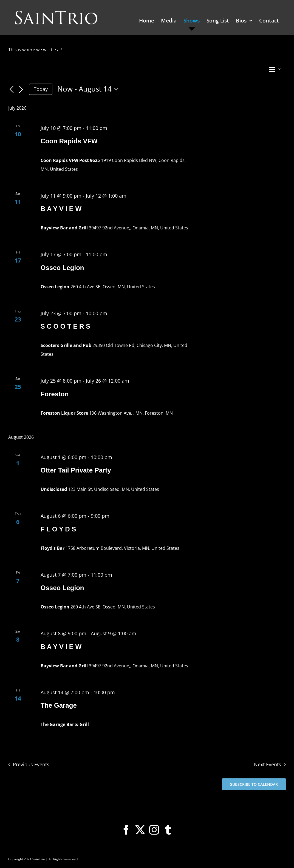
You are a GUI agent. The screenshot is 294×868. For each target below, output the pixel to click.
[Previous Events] (12, 90)
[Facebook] (126, 830)
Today (41, 89)
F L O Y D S (58, 529)
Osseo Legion (62, 268)
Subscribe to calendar (254, 784)
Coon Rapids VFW (69, 141)
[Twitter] (140, 830)
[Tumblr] (168, 830)
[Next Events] (21, 90)
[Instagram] (154, 830)
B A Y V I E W (61, 209)
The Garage (59, 705)
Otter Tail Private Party (76, 470)
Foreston (55, 394)
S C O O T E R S (65, 326)
